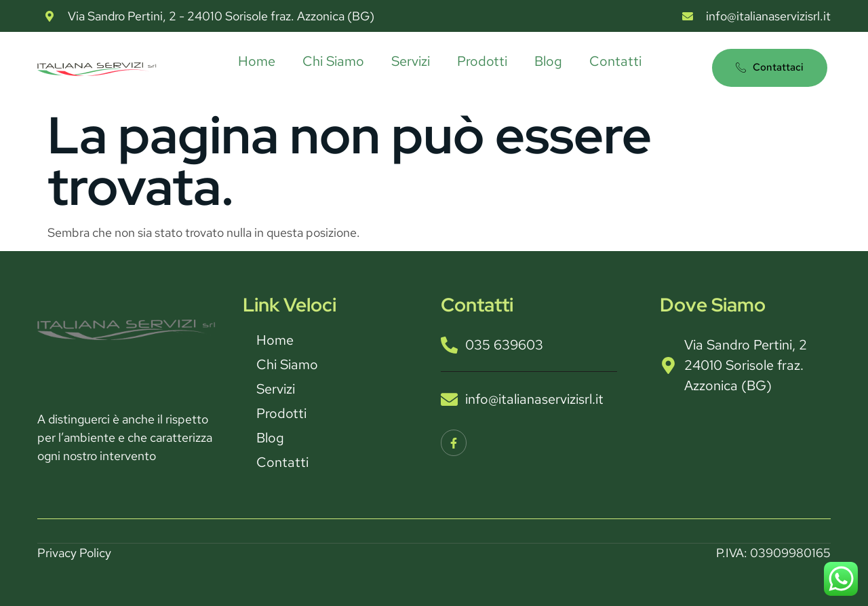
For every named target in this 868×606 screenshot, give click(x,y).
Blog (548, 61)
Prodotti (482, 61)
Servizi (411, 61)
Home (257, 61)
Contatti (615, 61)
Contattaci (770, 67)
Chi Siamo (333, 61)
